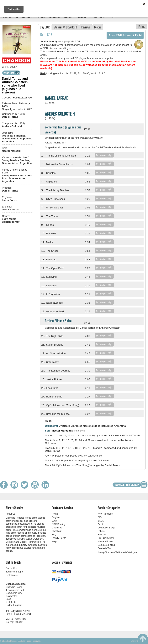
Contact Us (11, 568)
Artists (101, 524)
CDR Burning (58, 524)
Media (98, 27)
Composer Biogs (106, 528)
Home (55, 514)
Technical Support (15, 572)
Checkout (57, 531)
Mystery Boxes (105, 542)
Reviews (86, 27)
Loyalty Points (59, 538)
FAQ (54, 535)
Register (56, 517)
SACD (101, 521)
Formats (102, 535)
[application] (105, 156)
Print (142, 27)
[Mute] (110, 155)
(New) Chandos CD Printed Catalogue (117, 552)
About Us (11, 514)
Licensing (57, 528)
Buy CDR (45, 27)
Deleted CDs (104, 548)
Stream (65, 27)
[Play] (97, 155)
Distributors (12, 575)
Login (54, 521)
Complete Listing (106, 545)
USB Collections (106, 538)
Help (54, 542)
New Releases (105, 514)
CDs (100, 517)
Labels (101, 531)
